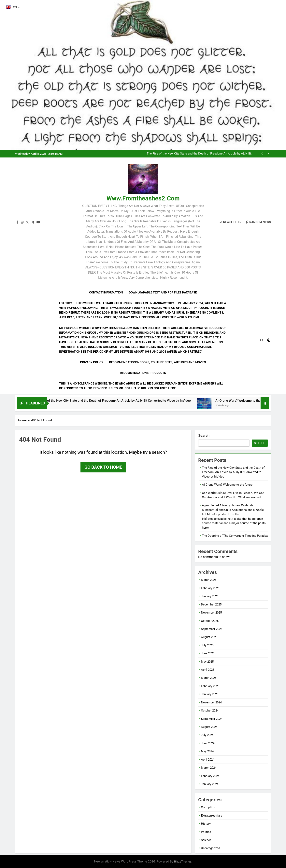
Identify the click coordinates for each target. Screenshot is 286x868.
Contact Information (106, 292)
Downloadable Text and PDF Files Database (163, 292)
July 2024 (207, 735)
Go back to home (103, 467)
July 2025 (207, 645)
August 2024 (209, 727)
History (206, 824)
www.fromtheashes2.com (143, 198)
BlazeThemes (183, 862)
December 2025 (211, 605)
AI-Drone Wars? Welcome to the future (227, 485)
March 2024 (209, 768)
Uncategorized (210, 848)
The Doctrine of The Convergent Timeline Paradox (235, 536)
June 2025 (208, 654)
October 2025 (210, 621)
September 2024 (212, 719)
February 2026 (210, 588)
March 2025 (209, 678)
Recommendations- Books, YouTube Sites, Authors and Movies (157, 362)
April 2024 (208, 760)
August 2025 (209, 637)
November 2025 (211, 613)
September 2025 (212, 629)
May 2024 (207, 752)
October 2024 (210, 711)
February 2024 (210, 776)
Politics (206, 832)
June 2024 (208, 743)
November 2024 (211, 703)
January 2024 (210, 784)
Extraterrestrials (212, 816)
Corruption (208, 807)
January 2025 (210, 694)
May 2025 (207, 662)
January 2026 (210, 596)
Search (204, 436)
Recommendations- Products (143, 373)
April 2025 (208, 670)
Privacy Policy (92, 362)
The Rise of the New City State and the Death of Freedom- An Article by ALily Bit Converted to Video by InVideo (199, 154)
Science (206, 840)
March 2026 (209, 580)
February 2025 (210, 686)
